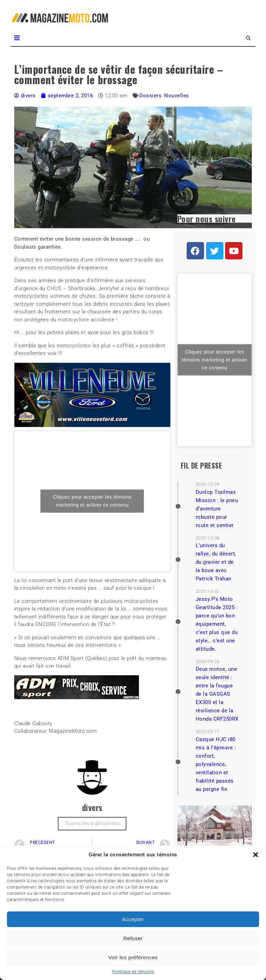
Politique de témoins (133, 972)
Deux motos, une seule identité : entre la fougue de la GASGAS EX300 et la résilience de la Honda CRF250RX (217, 694)
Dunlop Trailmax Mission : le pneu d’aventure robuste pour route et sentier (217, 509)
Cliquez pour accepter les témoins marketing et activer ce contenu (92, 501)
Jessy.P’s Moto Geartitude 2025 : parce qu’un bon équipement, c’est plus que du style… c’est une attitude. (217, 624)
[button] (256, 855)
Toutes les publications (92, 823)
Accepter (133, 919)
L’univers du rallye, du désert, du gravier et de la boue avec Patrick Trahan (216, 562)
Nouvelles (177, 96)
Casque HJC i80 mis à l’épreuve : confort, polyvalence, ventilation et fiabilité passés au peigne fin (216, 764)
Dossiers (150, 96)
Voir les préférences (133, 957)
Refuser (133, 938)
